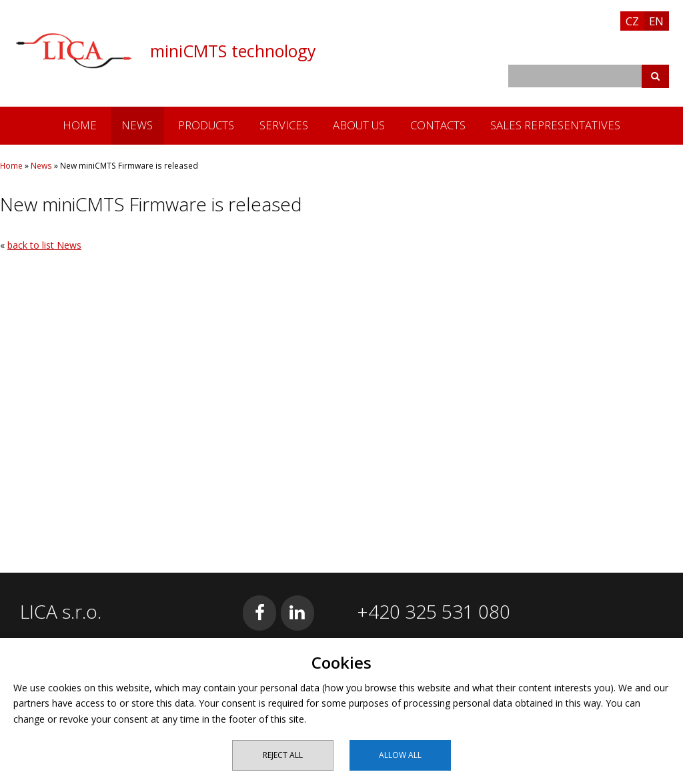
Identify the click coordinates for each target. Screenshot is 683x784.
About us (359, 125)
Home (80, 125)
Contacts (438, 125)
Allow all (400, 755)
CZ (632, 21)
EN (656, 21)
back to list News (44, 245)
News (137, 125)
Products (206, 125)
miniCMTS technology (233, 51)
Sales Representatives (555, 125)
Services (284, 125)
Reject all (283, 755)
